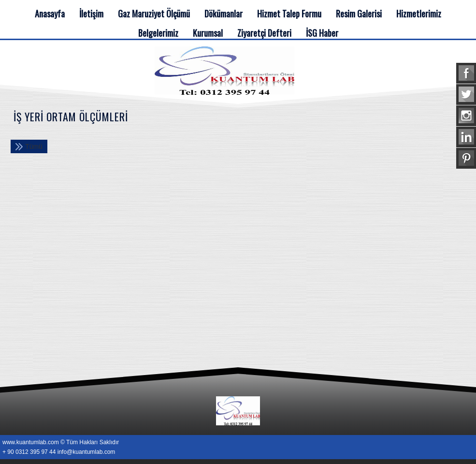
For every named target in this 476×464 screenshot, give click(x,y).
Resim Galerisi (359, 14)
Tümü (34, 146)
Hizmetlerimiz (419, 14)
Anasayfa (50, 14)
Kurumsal (208, 33)
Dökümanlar (224, 14)
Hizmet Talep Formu (289, 14)
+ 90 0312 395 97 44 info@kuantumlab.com (59, 452)
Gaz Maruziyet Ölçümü (154, 14)
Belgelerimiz (158, 33)
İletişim (91, 14)
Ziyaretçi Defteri (264, 33)
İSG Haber (322, 33)
